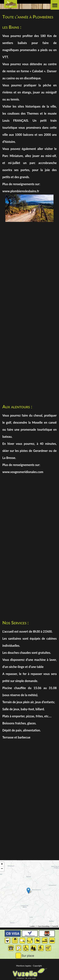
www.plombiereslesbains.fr (21, 191)
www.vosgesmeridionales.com (23, 472)
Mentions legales (24, 966)
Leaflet (32, 928)
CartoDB (55, 928)
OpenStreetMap (44, 928)
